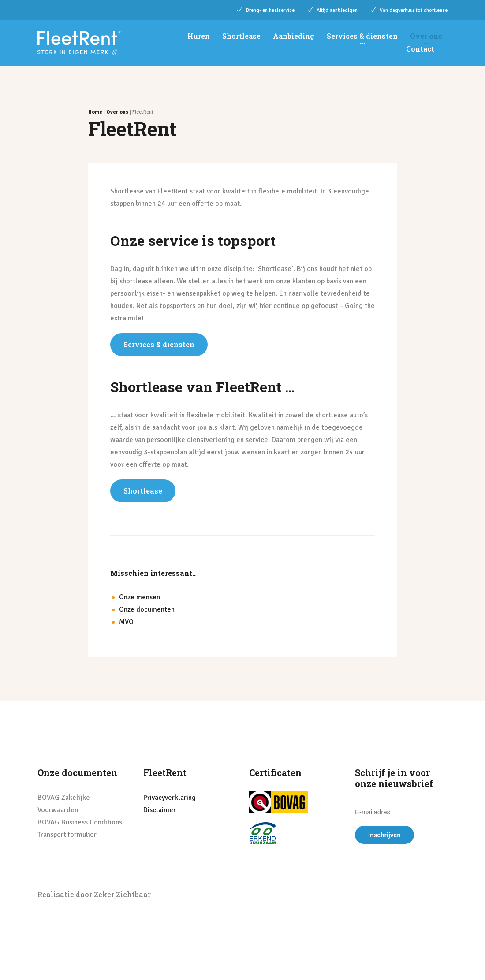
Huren (199, 36)
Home (95, 112)
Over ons (426, 36)
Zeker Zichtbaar (122, 894)
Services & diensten (362, 36)
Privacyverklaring (170, 798)
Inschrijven (384, 835)
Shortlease (241, 36)
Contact (420, 49)
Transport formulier (67, 835)
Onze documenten (147, 609)
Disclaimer (160, 810)
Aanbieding (294, 36)
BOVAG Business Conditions (80, 822)
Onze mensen (140, 597)
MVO (126, 622)
